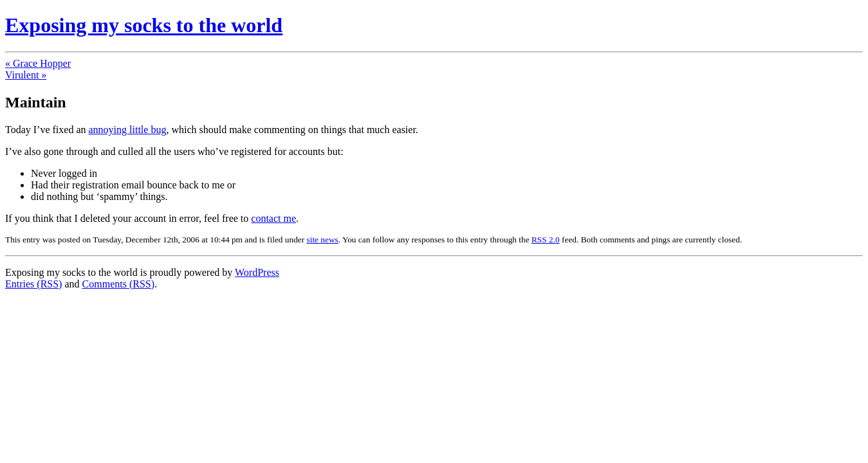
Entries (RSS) (33, 284)
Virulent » (26, 75)
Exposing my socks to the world (144, 25)
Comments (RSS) (118, 284)
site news (323, 240)
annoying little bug (128, 130)
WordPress (257, 272)
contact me (273, 218)
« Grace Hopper (38, 63)
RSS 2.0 (546, 240)
